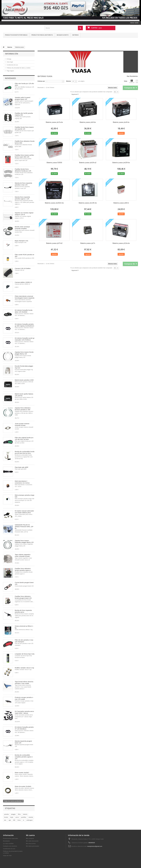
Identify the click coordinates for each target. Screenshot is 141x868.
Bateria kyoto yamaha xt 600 (24, 380)
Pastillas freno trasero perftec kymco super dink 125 (24, 156)
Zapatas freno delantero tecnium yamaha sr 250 (23, 409)
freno (19, 820)
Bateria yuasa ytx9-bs (88, 122)
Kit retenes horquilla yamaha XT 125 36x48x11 (24, 728)
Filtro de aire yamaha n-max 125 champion (24, 641)
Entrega (9, 59)
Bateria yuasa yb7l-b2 (54, 243)
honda (6, 817)
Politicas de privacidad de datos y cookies (18, 68)
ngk (10, 820)
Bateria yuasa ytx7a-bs (54, 122)
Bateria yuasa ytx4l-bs (121, 122)
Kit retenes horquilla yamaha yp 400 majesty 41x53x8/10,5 (24, 325)
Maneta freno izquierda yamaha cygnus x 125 (22, 198)
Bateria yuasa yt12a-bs (121, 243)
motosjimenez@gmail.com (95, 846)
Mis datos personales (33, 846)
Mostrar (69, 81)
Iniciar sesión (134, 23)
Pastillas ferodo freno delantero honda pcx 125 (23, 170)
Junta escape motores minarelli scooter (22, 424)
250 (14, 820)
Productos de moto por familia (16, 35)
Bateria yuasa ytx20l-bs (121, 163)
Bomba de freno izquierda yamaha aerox (23, 611)
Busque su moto (63, 35)
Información (12, 54)
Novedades (10, 78)
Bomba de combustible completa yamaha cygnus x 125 (24, 757)
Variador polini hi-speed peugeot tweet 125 (22, 98)
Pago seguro (10, 71)
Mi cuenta (30, 835)
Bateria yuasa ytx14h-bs (88, 203)
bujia (12, 817)
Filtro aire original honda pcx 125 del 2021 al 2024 (24, 438)
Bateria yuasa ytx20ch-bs (54, 203)
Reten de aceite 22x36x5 (23, 786)
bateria (25, 814)
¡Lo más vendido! (8, 844)
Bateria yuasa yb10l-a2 (88, 163)
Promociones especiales (11, 838)
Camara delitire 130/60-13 (23, 282)
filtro (19, 814)
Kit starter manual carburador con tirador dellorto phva (24, 512)
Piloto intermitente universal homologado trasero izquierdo (25, 297)
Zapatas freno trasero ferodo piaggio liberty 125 (24, 353)
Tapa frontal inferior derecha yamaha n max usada (24, 683)
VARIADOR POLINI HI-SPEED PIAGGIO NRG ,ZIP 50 (24, 527)
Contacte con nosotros (10, 846)
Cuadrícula (132, 81)
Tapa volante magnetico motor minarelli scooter (23, 555)
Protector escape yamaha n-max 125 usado (24, 698)
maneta (31, 817)
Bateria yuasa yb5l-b (121, 203)
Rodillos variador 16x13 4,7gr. (25, 668)
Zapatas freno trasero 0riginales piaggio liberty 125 (24, 541)
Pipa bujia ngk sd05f (21, 467)
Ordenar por (41, 81)
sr (24, 820)
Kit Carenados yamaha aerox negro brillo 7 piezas (24, 712)
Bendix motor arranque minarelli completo (22, 228)
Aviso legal (10, 62)
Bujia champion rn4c (21, 241)
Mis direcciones (31, 844)
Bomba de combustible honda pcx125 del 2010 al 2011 (25, 452)
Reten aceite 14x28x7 (22, 773)
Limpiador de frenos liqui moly (25, 654)
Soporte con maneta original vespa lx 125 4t (24, 214)
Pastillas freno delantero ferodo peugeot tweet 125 (23, 597)
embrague (29, 820)
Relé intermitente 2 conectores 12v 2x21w (22, 482)
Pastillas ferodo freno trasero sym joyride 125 (24, 128)
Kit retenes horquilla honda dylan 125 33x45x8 (24, 311)
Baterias (76, 35)
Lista (137, 81)
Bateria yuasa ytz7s (88, 243)
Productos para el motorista (42, 35)
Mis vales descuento (32, 841)
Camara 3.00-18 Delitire (23, 268)
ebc (5, 820)
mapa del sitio (7, 856)
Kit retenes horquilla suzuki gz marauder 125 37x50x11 (25, 339)
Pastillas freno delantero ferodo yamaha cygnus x (23, 569)
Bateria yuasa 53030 (54, 163)
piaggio (13, 814)
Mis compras (30, 838)
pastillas (24, 817)
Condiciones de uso (12, 65)
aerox (17, 817)
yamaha (6, 814)
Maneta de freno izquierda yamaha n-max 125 (23, 184)
